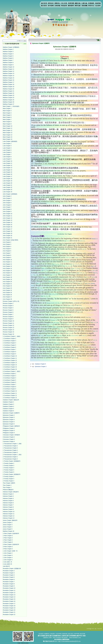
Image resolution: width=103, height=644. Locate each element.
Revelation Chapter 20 (9, 610)
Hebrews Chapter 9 (8, 509)
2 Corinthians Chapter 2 (10, 374)
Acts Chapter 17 (7, 275)
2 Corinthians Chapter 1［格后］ (12, 371)
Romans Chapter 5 (8, 310)
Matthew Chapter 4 (8, 54)
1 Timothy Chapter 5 (9, 470)
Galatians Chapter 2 (8, 402)
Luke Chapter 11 (8, 163)
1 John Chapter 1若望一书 (10, 551)
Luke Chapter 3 (7, 146)
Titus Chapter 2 (7, 485)
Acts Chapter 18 (7, 277)
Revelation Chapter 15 (9, 599)
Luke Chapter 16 (8, 174)
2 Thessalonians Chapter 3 (10, 459)
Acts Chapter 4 (7, 247)
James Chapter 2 (8, 523)
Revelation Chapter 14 (9, 597)
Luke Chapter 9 (7, 159)
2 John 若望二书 (7, 562)
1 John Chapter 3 (8, 555)
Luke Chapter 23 (8, 190)
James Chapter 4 (8, 527)
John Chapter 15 (8, 225)
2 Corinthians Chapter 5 (10, 380)
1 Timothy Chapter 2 (9, 463)
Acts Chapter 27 (7, 297)
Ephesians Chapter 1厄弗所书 (11, 413)
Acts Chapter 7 (7, 253)
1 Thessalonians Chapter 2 (10, 446)
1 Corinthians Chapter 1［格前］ (12, 336)
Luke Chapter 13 (8, 168)
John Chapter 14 (8, 222)
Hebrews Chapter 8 (8, 507)
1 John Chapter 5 (8, 560)
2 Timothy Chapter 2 (9, 477)
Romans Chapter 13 (8, 328)
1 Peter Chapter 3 (8, 538)
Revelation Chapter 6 (9, 579)
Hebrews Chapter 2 (8, 494)
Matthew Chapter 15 (9, 78)
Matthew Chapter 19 (9, 87)
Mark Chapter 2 (7, 109)
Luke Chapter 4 (7, 148)
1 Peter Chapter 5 (8, 542)
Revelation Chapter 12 (9, 593)
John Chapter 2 (7, 196)
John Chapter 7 (7, 207)
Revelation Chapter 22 (9, 615)
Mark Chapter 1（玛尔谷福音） (12, 106)
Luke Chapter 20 (8, 183)
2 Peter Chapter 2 (8, 547)
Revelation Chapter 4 (9, 575)
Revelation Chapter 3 (9, 573)
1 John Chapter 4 (8, 558)
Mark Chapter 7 (7, 119)
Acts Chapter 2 (7, 242)
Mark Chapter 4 (7, 113)
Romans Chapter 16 (8, 334)
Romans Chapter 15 (8, 332)
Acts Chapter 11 (7, 262)
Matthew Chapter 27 (9, 104)
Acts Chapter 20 (7, 282)
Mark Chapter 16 (8, 139)
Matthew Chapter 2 (8, 49)
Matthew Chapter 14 (9, 76)
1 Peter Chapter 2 (8, 536)
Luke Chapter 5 (7, 150)
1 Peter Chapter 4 (8, 540)
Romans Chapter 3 (8, 306)
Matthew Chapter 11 (9, 69)
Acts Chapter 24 (7, 290)
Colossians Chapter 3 (9, 439)
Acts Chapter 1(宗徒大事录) (11, 240)
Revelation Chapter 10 (9, 588)
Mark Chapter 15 (8, 137)
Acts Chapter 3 (7, 244)
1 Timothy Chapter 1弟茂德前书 (12, 461)
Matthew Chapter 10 (9, 67)
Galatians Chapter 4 (8, 406)
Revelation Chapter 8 (9, 584)
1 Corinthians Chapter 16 (10, 369)
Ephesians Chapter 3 (9, 417)
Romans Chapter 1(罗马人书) (11, 301)
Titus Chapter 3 (7, 487)
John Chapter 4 (7, 201)
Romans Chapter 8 (8, 317)
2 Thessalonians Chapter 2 (10, 457)
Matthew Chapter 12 (9, 71)
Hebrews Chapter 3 (8, 496)
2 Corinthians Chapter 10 (10, 391)
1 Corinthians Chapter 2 (10, 339)
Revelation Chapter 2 (9, 571)
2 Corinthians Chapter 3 (10, 376)
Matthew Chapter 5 (8, 56)
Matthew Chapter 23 (9, 95)
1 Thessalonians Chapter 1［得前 (12, 444)
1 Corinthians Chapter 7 (10, 349)
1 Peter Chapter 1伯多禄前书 (11, 533)
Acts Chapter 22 (7, 286)
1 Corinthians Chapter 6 (10, 347)
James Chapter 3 (8, 525)
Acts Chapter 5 (7, 249)
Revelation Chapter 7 (9, 582)
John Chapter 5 (7, 203)
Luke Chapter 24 (8, 192)
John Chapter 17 (8, 229)
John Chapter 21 (8, 238)
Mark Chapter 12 (8, 130)
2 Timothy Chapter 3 (9, 479)
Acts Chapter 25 (7, 293)
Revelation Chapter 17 (9, 604)
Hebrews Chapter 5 (8, 501)
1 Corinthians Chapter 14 (10, 365)
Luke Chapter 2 (7, 144)
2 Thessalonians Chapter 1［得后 (12, 455)
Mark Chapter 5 (7, 115)
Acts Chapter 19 (7, 279)
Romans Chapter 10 (8, 321)
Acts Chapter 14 (7, 268)
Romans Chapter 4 (8, 308)
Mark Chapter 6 (7, 117)
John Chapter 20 (8, 236)
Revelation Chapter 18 (9, 606)
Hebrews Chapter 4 (8, 498)
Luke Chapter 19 (8, 181)
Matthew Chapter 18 (9, 84)
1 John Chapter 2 (8, 553)
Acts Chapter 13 (7, 266)
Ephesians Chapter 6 (9, 424)
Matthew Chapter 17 (9, 82)
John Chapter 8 (7, 209)
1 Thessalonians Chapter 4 (10, 450)
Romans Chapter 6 (8, 312)
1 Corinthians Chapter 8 (10, 352)
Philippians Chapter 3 (9, 431)
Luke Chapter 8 (7, 157)
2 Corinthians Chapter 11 (10, 393)
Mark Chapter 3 (7, 111)
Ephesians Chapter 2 (9, 415)
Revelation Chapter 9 (9, 586)
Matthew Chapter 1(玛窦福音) (11, 47)
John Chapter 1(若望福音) (10, 194)
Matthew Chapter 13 (9, 73)
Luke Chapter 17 (8, 176)
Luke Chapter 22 (8, 187)
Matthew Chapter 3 (8, 52)
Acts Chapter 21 (7, 284)
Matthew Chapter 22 (9, 93)
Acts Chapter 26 (7, 295)
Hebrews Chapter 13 (9, 518)
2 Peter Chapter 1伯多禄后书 (11, 544)
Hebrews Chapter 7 (8, 505)
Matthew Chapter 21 (9, 91)
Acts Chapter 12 (7, 264)
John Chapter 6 (7, 205)
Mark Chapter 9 (7, 124)
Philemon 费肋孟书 (8, 490)
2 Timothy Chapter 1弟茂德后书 (12, 474)
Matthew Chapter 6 (8, 58)
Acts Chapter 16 (7, 273)
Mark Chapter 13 (8, 133)
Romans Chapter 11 (8, 323)
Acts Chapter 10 (7, 260)
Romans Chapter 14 (8, 330)
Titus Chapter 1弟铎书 (9, 483)
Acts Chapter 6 (7, 251)
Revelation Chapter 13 (9, 595)
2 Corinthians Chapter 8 (10, 387)
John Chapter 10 (8, 214)
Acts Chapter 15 (7, 271)
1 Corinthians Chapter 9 (10, 354)
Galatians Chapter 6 (8, 411)
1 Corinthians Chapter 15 (10, 367)
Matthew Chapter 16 (9, 80)
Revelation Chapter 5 (9, 577)
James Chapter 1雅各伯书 (10, 520)
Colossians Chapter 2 (9, 437)
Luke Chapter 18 (8, 179)
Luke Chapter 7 (7, 155)
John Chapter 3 (7, 198)
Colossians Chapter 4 (9, 441)
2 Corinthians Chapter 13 (10, 398)
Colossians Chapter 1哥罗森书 (11, 435)
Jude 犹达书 (6, 566)
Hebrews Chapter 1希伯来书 (11, 492)
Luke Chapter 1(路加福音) (10, 141)
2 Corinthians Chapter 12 (10, 395)
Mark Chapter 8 (7, 122)
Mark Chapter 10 (8, 126)
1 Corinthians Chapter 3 (10, 341)
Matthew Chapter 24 (9, 98)
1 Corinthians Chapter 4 (10, 343)
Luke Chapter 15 (8, 172)
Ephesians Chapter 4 (9, 420)
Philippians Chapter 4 (9, 433)
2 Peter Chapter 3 (8, 549)
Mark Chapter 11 (8, 128)
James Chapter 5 (8, 529)
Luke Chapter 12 (8, 165)
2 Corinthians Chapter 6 (10, 382)
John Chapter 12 (8, 218)
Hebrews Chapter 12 (9, 516)
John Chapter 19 (8, 233)
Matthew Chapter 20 (9, 89)
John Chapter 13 (8, 220)
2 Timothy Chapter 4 (9, 481)
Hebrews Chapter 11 (9, 514)
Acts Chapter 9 (7, 257)
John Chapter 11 (8, 216)
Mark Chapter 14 (8, 135)
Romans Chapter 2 (8, 303)
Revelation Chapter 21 (9, 612)
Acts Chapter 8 (7, 255)
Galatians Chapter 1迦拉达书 (11, 400)
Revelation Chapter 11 (9, 590)
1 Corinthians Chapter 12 (10, 360)
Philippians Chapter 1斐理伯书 (11, 426)
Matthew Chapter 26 (9, 102)
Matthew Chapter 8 (8, 63)
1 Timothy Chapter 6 (9, 472)
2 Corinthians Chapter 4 (10, 378)
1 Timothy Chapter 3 (9, 466)
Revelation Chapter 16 (9, 601)
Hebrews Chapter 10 (9, 512)
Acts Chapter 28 (7, 299)
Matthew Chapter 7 (8, 60)
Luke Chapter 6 (7, 152)
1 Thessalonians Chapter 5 (10, 452)
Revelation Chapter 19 (9, 608)
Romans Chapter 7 (8, 314)
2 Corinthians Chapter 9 (10, 389)
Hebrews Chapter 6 (8, 503)
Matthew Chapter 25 (9, 100)
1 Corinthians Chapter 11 (10, 358)
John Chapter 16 (8, 227)
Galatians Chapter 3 (8, 404)
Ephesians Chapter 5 (9, 422)
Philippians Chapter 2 (9, 428)
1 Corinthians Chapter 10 (10, 356)
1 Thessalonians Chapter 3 (10, 448)
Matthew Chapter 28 (9, 531)
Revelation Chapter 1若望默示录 (12, 569)
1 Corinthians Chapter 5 (10, 345)
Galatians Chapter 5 (8, 409)
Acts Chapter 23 (7, 288)
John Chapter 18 (8, 231)
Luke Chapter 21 (8, 185)
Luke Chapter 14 (8, 170)
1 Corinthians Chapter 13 (10, 363)
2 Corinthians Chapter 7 (10, 385)
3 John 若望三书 (7, 564)
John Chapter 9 (7, 211)
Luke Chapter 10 (8, 161)
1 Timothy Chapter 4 (9, 468)
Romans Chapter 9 (8, 319)
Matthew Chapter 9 (8, 65)
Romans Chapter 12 (8, 325)
